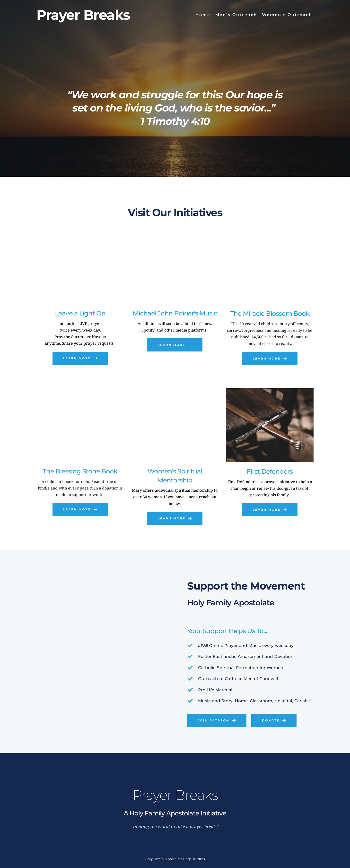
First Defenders (270, 471)
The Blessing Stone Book (80, 471)
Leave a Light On (80, 313)
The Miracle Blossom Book (270, 314)
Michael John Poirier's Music (175, 313)
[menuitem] (203, 15)
